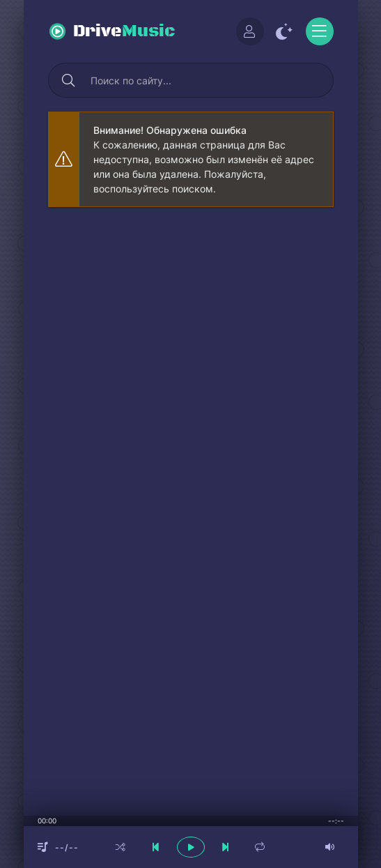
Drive (124, 31)
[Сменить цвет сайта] (285, 31)
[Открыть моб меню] (320, 31)
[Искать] (69, 80)
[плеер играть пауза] (191, 847)
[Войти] (250, 31)
